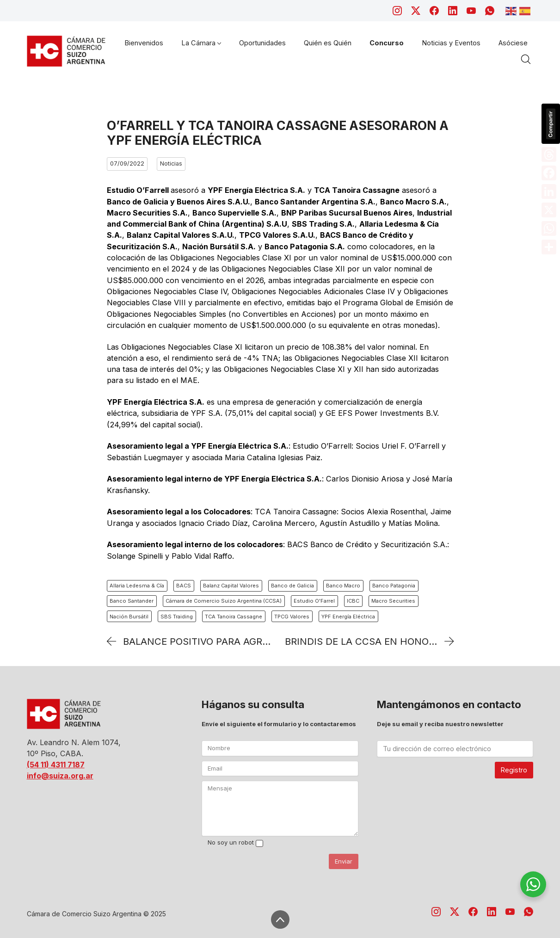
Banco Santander (132, 601)
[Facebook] (434, 11)
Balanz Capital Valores (231, 586)
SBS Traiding (177, 617)
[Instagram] (397, 11)
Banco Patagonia (394, 586)
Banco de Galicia (292, 586)
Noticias (171, 164)
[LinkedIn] (453, 11)
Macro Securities (393, 601)
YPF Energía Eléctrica (348, 617)
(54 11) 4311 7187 (56, 765)
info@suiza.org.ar (60, 776)
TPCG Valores (292, 617)
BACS (184, 586)
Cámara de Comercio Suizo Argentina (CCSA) (224, 601)
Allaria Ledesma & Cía (137, 586)
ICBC (353, 601)
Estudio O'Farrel (314, 601)
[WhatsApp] (490, 11)
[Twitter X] (416, 11)
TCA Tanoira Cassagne (234, 617)
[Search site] (526, 59)
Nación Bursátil (129, 617)
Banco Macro (343, 586)
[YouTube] (471, 11)
